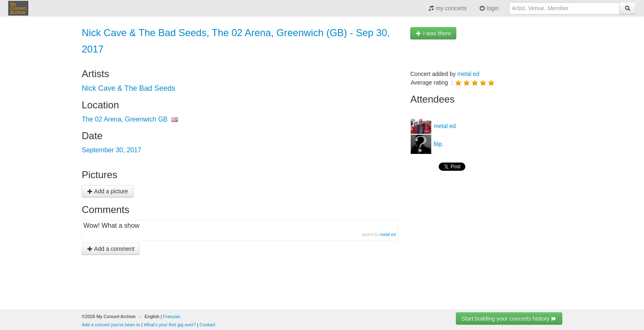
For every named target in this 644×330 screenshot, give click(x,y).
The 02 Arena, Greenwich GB (125, 119)
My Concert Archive (18, 8)
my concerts (447, 8)
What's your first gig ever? (170, 325)
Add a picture (108, 191)
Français (172, 316)
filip (437, 144)
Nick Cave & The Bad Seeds (129, 88)
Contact (207, 325)
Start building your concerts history (509, 319)
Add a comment (111, 249)
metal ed (388, 235)
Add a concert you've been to (111, 325)
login (489, 8)
